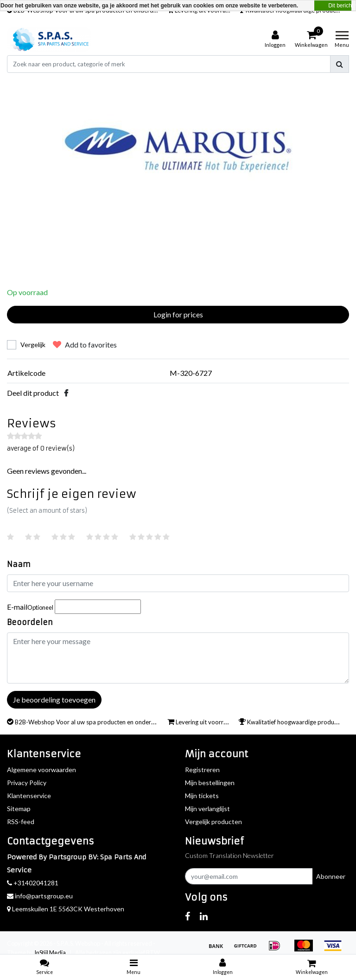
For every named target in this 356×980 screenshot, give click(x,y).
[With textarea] (178, 658)
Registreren (202, 770)
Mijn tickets (202, 796)
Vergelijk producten (213, 822)
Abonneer (331, 876)
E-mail (30, 607)
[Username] (178, 583)
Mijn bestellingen (210, 783)
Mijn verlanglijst (207, 809)
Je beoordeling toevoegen (54, 700)
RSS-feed (21, 822)
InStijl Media (50, 953)
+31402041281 (33, 883)
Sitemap (19, 809)
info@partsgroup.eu (40, 896)
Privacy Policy (27, 783)
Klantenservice (29, 796)
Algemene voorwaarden (41, 770)
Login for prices (178, 314)
